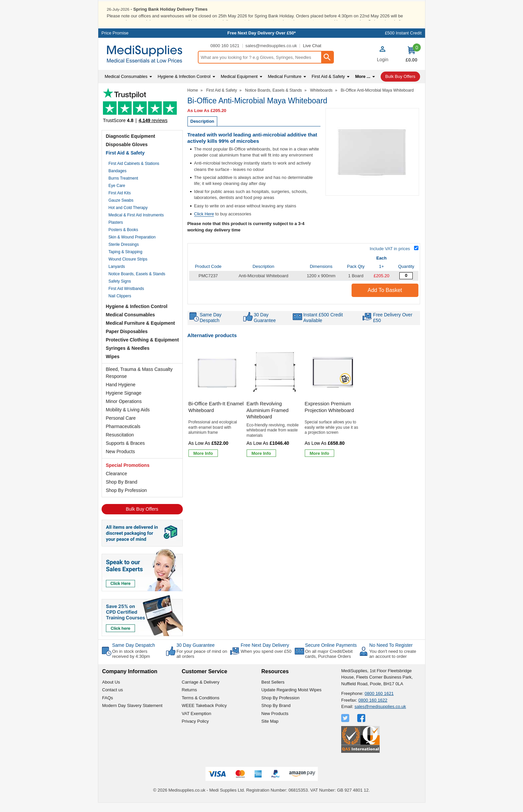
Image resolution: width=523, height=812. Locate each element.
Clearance (117, 483)
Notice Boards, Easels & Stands (137, 283)
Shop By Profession (126, 499)
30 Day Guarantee (195, 654)
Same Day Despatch (134, 654)
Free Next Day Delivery (265, 654)
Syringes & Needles (128, 357)
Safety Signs (120, 290)
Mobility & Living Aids (128, 419)
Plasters (116, 231)
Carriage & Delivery (201, 691)
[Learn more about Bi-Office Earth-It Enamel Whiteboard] (203, 463)
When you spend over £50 (266, 660)
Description (203, 131)
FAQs (108, 707)
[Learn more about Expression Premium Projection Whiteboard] (320, 463)
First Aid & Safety (125, 162)
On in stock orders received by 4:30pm (131, 663)
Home (193, 99)
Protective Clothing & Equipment (143, 349)
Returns (189, 699)
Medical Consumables (130, 324)
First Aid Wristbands (126, 298)
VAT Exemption (197, 723)
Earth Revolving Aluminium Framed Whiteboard (268, 419)
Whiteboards (321, 99)
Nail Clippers (120, 305)
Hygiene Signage (124, 402)
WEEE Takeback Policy (204, 715)
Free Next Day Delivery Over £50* (261, 42)
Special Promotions (128, 474)
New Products (120, 461)
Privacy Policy (195, 731)
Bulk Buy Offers (142, 518)
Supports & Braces (125, 452)
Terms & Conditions (201, 707)
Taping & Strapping (125, 261)
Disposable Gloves (127, 154)
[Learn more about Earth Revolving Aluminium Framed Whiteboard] (261, 463)
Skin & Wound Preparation (132, 246)
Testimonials (142, 117)
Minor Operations (124, 410)
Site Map (270, 731)
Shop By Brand (122, 491)
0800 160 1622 (373, 709)
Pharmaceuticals (123, 435)
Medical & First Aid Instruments (136, 224)
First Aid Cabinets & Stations (134, 173)
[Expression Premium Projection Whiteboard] (333, 412)
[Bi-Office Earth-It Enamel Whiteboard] (217, 412)
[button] (383, 64)
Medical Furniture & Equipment (141, 332)
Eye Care (117, 195)
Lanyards (117, 276)
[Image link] (142, 624)
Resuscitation (120, 444)
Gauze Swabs (121, 209)
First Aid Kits (120, 202)
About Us (111, 691)
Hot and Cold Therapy (128, 217)
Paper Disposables (127, 340)
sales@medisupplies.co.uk (271, 55)
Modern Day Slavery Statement (133, 715)
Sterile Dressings (124, 253)
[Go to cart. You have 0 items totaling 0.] (412, 63)
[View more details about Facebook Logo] (362, 727)
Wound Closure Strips (128, 268)
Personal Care (121, 427)
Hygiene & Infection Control (137, 315)
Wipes (113, 366)
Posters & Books (123, 239)
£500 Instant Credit (403, 42)
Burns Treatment (123, 187)
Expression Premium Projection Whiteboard (330, 416)
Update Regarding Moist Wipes (291, 699)
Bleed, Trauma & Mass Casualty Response (139, 382)
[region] (217, 382)
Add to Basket (385, 299)
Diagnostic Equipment (131, 145)
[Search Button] (327, 67)
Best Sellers (273, 691)
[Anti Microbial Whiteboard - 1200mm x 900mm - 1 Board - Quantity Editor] (406, 285)
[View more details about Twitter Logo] (346, 727)
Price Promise (115, 42)
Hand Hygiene (121, 394)
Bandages (118, 180)
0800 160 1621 (225, 55)
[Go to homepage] (148, 63)
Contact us (113, 699)
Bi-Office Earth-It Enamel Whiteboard (216, 416)
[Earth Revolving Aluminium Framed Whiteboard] (275, 412)
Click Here (204, 223)
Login (383, 69)
